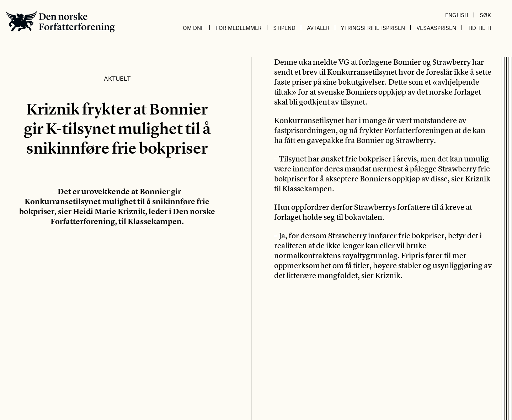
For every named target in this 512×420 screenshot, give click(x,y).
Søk (485, 15)
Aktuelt (117, 78)
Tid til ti (479, 28)
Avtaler (318, 28)
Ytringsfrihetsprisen (373, 28)
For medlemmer (239, 28)
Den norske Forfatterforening (60, 22)
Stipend (284, 28)
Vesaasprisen (436, 28)
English (457, 15)
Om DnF (193, 28)
